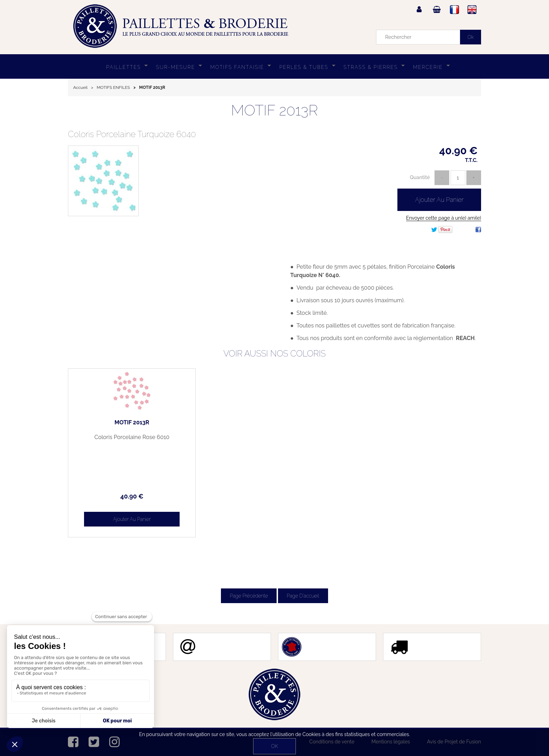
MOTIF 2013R (274, 110)
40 (117, 496)
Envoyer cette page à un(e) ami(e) (444, 218)
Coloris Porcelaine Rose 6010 (117, 437)
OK (274, 746)
